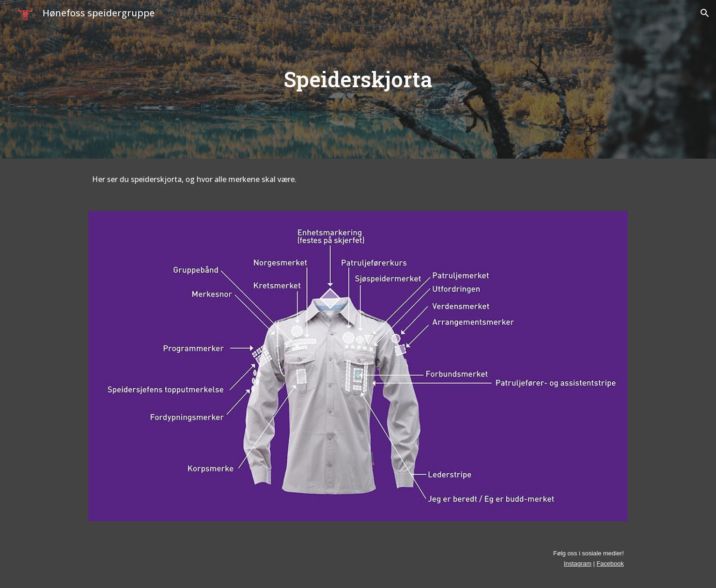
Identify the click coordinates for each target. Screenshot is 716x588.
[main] (358, 80)
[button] (705, 13)
